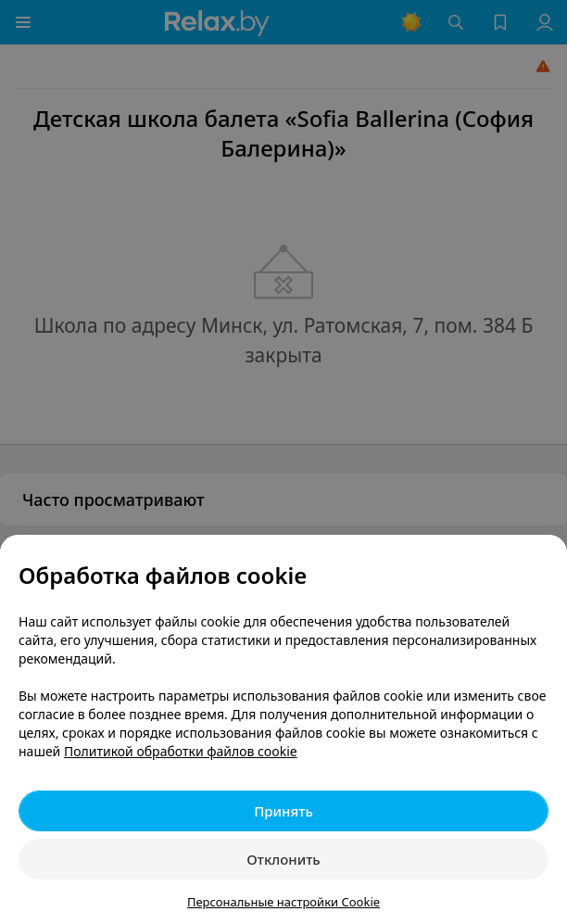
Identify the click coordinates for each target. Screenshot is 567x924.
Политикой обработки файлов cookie (181, 751)
